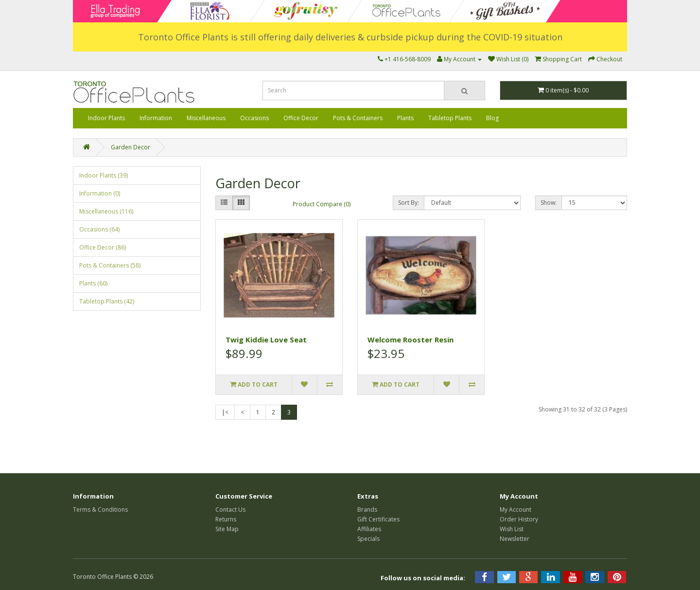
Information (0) (100, 193)
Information (156, 118)
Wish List (512, 529)
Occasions (254, 118)
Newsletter (515, 539)
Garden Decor (131, 147)
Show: (549, 203)
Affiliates (369, 529)
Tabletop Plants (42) (107, 301)
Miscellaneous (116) (106, 211)
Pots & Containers (358, 118)
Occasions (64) (99, 229)
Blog (492, 118)
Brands (367, 510)
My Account (516, 510)
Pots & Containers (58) (110, 265)
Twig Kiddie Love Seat (266, 340)
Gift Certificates (378, 519)
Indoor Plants (106, 118)
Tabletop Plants (450, 118)
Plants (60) (93, 283)
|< (225, 412)
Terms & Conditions (100, 510)
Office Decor (301, 118)
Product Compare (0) (322, 204)
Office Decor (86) (103, 247)
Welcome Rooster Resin (411, 340)
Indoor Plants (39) (104, 175)
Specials (368, 539)
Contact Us (230, 510)
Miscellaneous (206, 118)
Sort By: (409, 203)
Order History (519, 519)
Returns (226, 519)
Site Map (227, 529)
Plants (405, 118)
